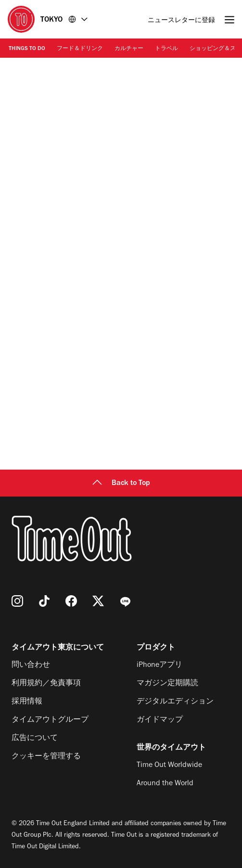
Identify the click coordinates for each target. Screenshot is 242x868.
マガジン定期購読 (167, 684)
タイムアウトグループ (50, 720)
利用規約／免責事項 (46, 684)
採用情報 (27, 702)
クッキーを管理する (46, 757)
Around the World (165, 784)
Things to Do (27, 49)
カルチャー (129, 49)
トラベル (166, 49)
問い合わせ (31, 665)
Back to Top (121, 484)
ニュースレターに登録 (181, 21)
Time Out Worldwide (169, 766)
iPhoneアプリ (159, 665)
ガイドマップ (160, 720)
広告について (35, 739)
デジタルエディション (175, 702)
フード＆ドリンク (80, 49)
